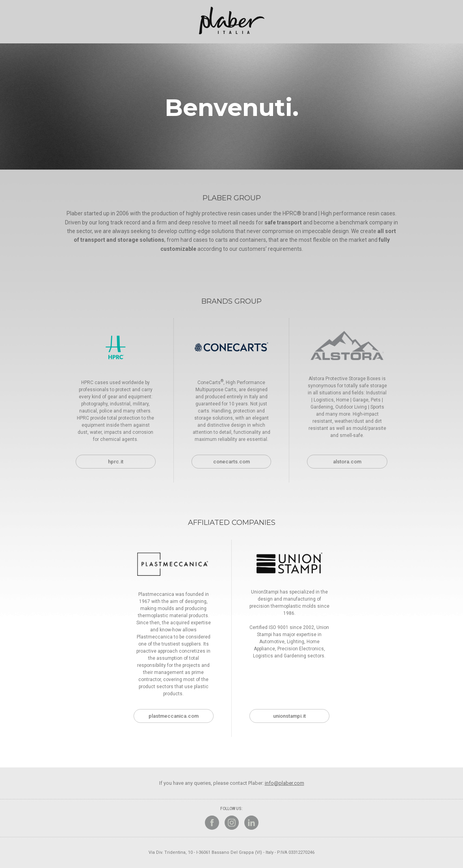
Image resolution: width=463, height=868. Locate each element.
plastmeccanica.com (174, 716)
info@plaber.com (284, 783)
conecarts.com (231, 462)
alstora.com (347, 462)
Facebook (212, 823)
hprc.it (116, 462)
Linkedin (251, 823)
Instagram (232, 823)
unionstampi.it (289, 716)
